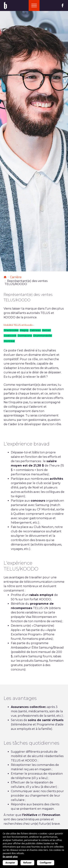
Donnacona (25, 336)
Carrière (16, 277)
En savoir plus (10, 857)
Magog (24, 330)
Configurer (46, 863)
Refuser (27, 863)
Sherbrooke (11, 330)
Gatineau (35, 330)
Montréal (9, 341)
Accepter (10, 863)
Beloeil (46, 330)
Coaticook (10, 336)
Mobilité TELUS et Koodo (18, 325)
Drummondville (43, 336)
